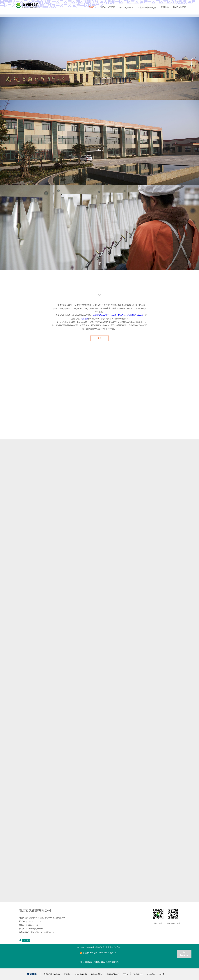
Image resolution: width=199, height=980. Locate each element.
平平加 (126, 974)
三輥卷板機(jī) (137, 974)
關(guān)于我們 (108, 7)
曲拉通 (162, 974)
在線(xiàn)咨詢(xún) (26, 942)
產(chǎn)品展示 (126, 7)
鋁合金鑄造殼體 (97, 974)
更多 (99, 338)
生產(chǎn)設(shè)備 (147, 7)
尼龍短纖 (85, 319)
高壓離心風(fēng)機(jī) (52, 974)
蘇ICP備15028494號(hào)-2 (43, 932)
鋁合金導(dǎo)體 (81, 974)
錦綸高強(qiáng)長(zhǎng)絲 (104, 315)
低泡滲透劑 (151, 974)
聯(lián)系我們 (180, 7)
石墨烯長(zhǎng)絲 (135, 315)
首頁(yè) (93, 7)
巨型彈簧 (67, 974)
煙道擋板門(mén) (113, 974)
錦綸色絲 (122, 315)
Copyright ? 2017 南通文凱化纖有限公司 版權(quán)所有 (98, 947)
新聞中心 (165, 7)
